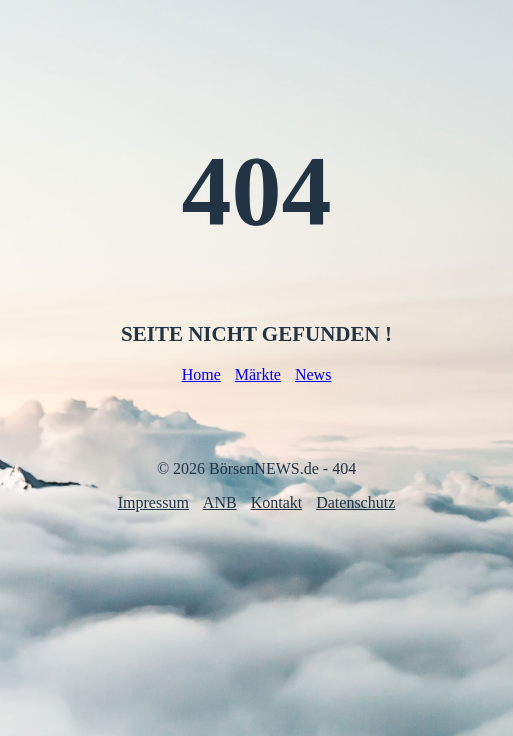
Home (201, 374)
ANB (220, 502)
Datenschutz (355, 502)
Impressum (153, 502)
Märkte (258, 374)
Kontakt (277, 502)
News (313, 374)
